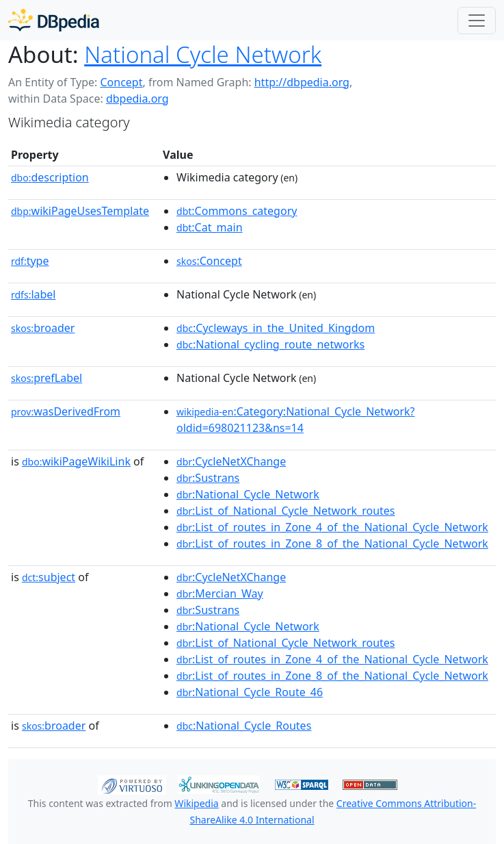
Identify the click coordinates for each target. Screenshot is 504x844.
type (30, 261)
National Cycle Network (203, 54)
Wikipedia (196, 803)
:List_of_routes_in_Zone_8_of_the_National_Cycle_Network (332, 544)
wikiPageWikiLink (76, 461)
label (34, 294)
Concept (121, 82)
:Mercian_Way (220, 593)
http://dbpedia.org (302, 82)
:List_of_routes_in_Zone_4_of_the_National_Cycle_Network (332, 527)
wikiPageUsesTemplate (80, 211)
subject (49, 577)
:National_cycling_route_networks (270, 344)
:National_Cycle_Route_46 (250, 692)
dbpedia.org (137, 99)
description (50, 177)
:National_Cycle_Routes (244, 726)
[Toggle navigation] (477, 21)
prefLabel (47, 378)
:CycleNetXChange (231, 461)
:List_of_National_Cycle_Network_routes (286, 511)
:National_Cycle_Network (248, 494)
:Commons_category (237, 211)
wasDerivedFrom (66, 411)
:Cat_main (210, 227)
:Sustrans (208, 478)
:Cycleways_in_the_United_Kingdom (276, 328)
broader (43, 328)
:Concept (209, 261)
